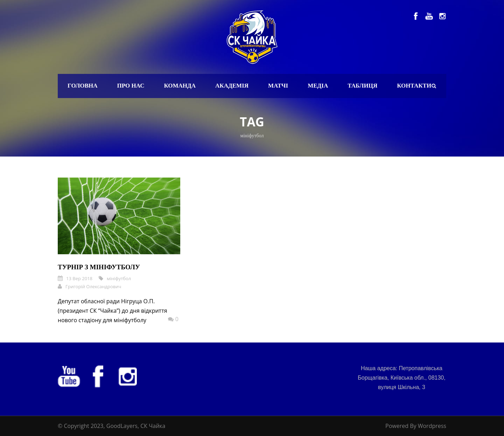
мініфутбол (119, 278)
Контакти (414, 86)
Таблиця (362, 86)
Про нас (131, 86)
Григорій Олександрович (93, 286)
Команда (180, 86)
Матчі (278, 86)
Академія (232, 86)
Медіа (318, 86)
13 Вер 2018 (79, 278)
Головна (83, 86)
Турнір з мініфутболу (99, 267)
